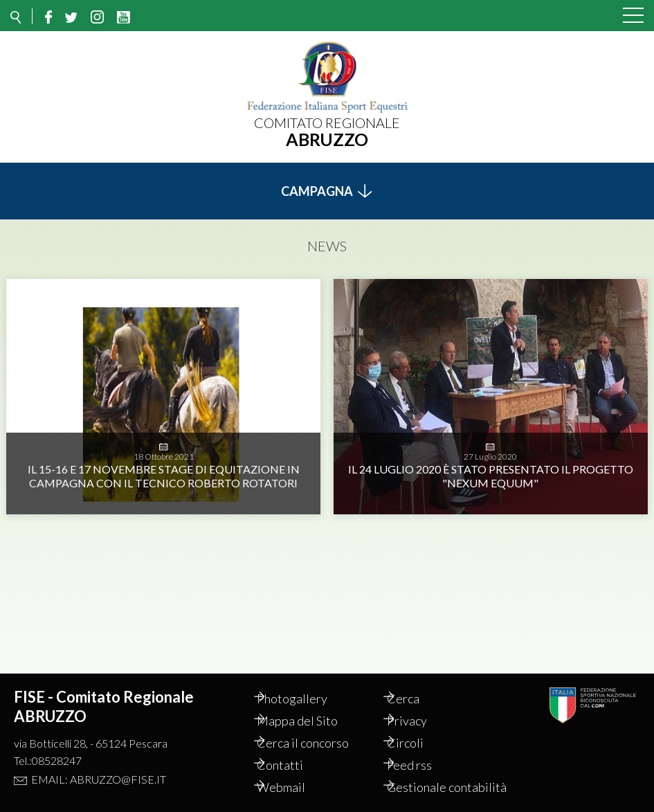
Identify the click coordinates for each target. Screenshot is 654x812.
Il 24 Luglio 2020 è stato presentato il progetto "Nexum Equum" (491, 468)
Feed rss (423, 750)
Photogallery (307, 683)
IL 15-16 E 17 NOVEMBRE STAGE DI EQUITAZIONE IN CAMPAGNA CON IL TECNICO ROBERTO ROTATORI (164, 468)
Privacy (421, 705)
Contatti (294, 750)
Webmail (296, 772)
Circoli (419, 728)
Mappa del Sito (312, 705)
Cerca (417, 683)
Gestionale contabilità (430, 779)
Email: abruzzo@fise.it (99, 764)
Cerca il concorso (317, 728)
